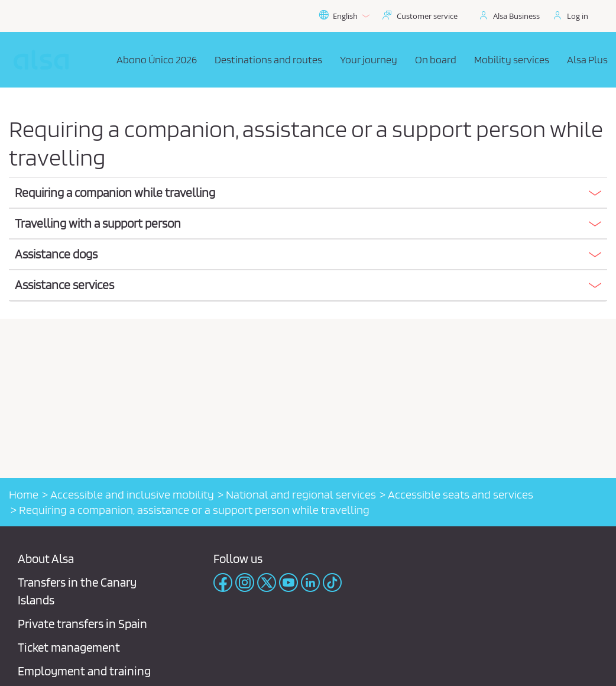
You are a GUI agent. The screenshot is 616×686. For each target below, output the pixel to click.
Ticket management (69, 647)
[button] (308, 193)
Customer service (427, 16)
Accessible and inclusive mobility (132, 494)
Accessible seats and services (461, 494)
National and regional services (301, 494)
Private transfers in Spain (82, 624)
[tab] (308, 193)
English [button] (344, 16)
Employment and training (84, 671)
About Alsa (46, 559)
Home (24, 494)
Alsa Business (516, 16)
